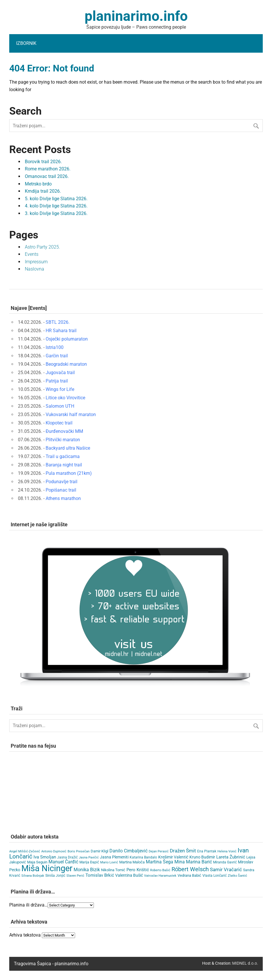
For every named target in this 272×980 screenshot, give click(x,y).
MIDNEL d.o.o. (245, 963)
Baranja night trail (64, 465)
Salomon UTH (60, 406)
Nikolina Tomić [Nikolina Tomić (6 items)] (113, 870)
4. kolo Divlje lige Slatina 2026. (56, 206)
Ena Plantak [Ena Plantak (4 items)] (207, 851)
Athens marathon (63, 498)
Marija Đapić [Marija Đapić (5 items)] (89, 862)
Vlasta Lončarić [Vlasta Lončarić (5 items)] (215, 876)
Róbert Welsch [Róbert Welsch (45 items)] (190, 869)
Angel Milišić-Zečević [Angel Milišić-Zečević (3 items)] (25, 851)
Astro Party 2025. (42, 247)
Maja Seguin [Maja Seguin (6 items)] (37, 862)
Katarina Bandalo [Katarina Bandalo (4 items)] (143, 857)
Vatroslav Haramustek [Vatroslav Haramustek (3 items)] (160, 876)
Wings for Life (60, 389)
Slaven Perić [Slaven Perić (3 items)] (75, 876)
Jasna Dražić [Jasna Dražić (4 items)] (67, 857)
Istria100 (55, 347)
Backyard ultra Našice (68, 448)
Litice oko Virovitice (65, 398)
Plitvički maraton (63, 440)
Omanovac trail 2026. (47, 176)
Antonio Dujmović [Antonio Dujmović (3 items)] (54, 851)
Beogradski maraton (66, 364)
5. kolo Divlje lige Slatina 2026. (56, 199)
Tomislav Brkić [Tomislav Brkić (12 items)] (100, 875)
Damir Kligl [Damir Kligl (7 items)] (99, 851)
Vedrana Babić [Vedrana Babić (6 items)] (189, 875)
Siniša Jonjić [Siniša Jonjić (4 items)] (55, 876)
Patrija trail (57, 381)
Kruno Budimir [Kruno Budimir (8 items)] (202, 857)
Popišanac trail (61, 490)
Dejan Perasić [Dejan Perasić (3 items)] (159, 851)
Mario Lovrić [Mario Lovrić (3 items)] (109, 862)
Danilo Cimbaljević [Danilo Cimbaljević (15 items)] (128, 851)
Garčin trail (57, 356)
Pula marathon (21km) (69, 473)
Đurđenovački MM (64, 431)
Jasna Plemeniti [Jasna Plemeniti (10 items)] (114, 857)
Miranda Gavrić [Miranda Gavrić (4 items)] (225, 862)
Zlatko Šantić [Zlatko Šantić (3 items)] (237, 876)
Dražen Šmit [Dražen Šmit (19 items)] (183, 851)
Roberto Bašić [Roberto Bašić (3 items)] (160, 870)
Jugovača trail (60, 373)
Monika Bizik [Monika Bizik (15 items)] (87, 870)
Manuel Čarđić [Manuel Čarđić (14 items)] (63, 862)
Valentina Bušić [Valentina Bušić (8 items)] (129, 875)
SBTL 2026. (58, 322)
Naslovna (35, 269)
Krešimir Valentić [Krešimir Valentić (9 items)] (173, 857)
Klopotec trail (59, 423)
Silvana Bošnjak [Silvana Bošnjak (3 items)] (33, 876)
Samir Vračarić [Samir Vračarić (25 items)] (226, 869)
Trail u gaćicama (63, 456)
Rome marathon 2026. (48, 169)
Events (32, 254)
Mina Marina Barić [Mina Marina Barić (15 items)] (193, 862)
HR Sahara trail (61, 331)
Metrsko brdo (38, 184)
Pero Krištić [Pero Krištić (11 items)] (138, 870)
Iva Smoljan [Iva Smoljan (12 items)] (45, 857)
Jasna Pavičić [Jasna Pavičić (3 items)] (89, 857)
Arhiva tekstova (25, 935)
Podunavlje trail (62, 482)
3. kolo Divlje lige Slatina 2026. (56, 213)
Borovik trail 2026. (43, 162)
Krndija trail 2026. (43, 191)
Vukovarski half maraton (71, 414)
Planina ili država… (28, 905)
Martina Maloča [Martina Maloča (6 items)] (132, 862)
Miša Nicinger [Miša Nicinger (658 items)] (47, 868)
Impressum (36, 262)
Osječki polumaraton (67, 339)
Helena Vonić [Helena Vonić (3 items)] (227, 851)
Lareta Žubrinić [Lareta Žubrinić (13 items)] (231, 857)
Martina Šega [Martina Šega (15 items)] (160, 862)
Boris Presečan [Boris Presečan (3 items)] (79, 851)
